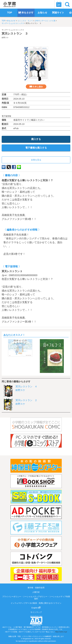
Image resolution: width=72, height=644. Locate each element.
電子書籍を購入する (36, 148)
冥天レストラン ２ (26, 400)
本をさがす (11, 21)
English (36, 608)
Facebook (14, 167)
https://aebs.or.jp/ (61, 632)
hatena (4, 167)
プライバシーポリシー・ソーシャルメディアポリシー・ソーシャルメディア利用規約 (36, 598)
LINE (19, 167)
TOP (3, 21)
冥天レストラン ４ (26, 386)
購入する (36, 139)
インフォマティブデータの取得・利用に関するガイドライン (36, 603)
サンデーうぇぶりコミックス (13, 23)
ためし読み (36, 87)
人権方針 (36, 592)
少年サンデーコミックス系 (45, 21)
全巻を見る (36, 160)
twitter (9, 167)
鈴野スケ (5, 38)
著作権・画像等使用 (36, 588)
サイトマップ (36, 612)
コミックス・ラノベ (25, 21)
